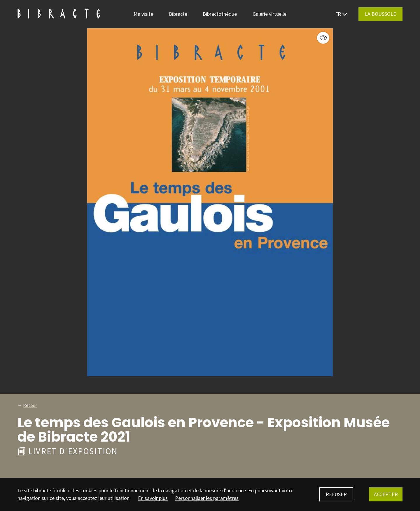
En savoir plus (153, 498)
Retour (30, 405)
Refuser (336, 494)
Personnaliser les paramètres (207, 498)
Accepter (386, 494)
